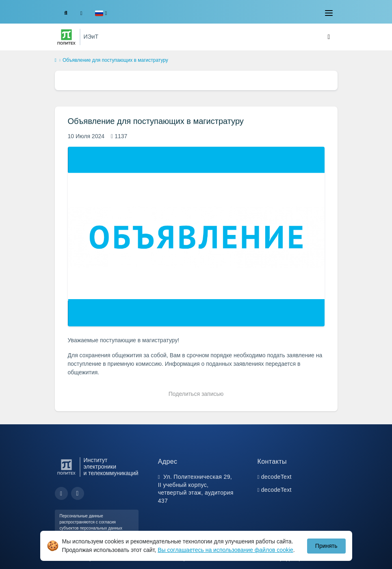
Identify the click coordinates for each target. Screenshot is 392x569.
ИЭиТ (91, 37)
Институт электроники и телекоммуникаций (111, 467)
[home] (56, 61)
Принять (326, 546)
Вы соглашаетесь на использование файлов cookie (225, 550)
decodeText (276, 477)
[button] (101, 13)
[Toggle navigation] (329, 13)
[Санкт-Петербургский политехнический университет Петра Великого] (66, 37)
